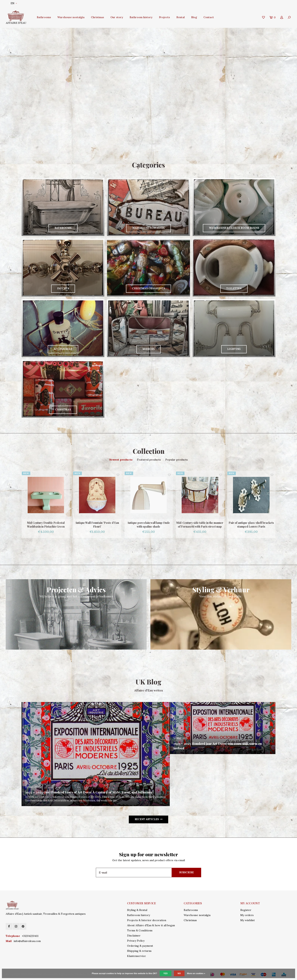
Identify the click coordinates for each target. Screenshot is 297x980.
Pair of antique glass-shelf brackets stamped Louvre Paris (251, 525)
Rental (181, 17)
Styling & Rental (137, 910)
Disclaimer (134, 936)
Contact (209, 17)
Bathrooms (44, 17)
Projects (164, 17)
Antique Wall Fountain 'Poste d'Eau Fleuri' (97, 525)
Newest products (121, 460)
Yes (166, 973)
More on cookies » (196, 973)
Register (246, 910)
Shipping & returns (139, 951)
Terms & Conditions (140, 930)
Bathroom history (141, 17)
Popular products (177, 460)
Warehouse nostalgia (71, 17)
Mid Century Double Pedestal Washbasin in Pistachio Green (46, 525)
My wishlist (248, 920)
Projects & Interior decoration (147, 920)
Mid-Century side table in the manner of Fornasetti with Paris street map (200, 525)
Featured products (149, 460)
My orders (247, 915)
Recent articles (149, 819)
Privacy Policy (136, 941)
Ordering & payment (140, 946)
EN (14, 3)
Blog (194, 17)
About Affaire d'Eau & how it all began (151, 925)
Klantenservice (136, 956)
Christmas (97, 17)
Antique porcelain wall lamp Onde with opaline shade (149, 525)
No (179, 973)
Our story (117, 17)
